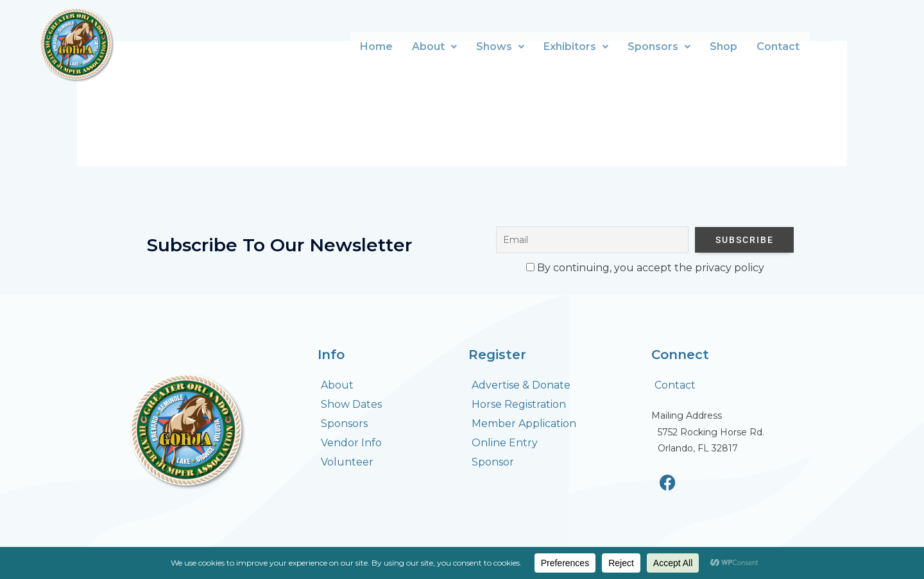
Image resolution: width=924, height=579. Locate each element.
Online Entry (505, 443)
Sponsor (493, 462)
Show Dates (351, 404)
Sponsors (659, 46)
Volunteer (347, 462)
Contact (778, 46)
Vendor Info (351, 443)
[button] (434, 47)
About (434, 46)
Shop (723, 46)
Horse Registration (519, 404)
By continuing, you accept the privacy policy (645, 268)
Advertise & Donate (521, 385)
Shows (500, 46)
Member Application (524, 424)
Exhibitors (576, 46)
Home (376, 46)
